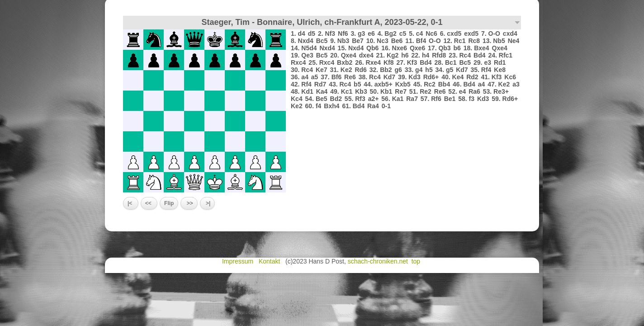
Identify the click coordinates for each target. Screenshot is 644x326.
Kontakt (270, 261)
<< (149, 203)
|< (131, 203)
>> (189, 203)
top (417, 261)
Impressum (239, 261)
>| (208, 203)
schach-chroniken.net (378, 261)
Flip (169, 203)
